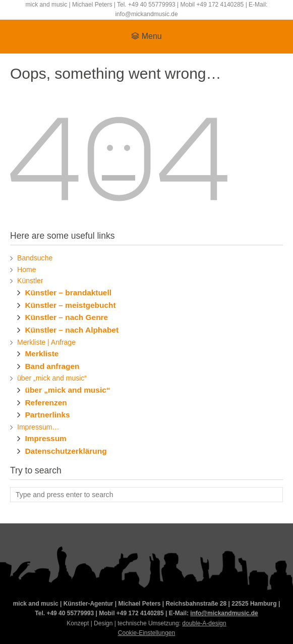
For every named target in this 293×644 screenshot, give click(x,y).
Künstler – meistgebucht (70, 305)
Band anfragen (52, 366)
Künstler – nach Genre (66, 317)
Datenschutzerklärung (66, 451)
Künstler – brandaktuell (68, 292)
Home (26, 270)
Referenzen (46, 402)
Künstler (30, 281)
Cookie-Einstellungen (146, 633)
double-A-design (204, 623)
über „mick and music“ (52, 378)
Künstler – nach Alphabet (72, 330)
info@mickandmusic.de (224, 613)
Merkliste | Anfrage (46, 342)
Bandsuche (35, 258)
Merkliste (42, 354)
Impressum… (38, 427)
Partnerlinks (47, 415)
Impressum (45, 438)
